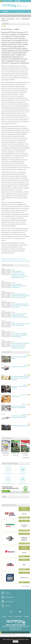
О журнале (26, 617)
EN (11, 1)
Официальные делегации (23, 483)
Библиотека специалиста (8, 473)
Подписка (8, 593)
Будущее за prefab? (16, 396)
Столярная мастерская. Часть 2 (19, 367)
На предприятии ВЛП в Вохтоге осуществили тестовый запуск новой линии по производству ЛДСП (21, 296)
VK (16, 1)
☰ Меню (5, 11)
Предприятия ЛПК (23, 473)
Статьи (18, 19)
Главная (3, 19)
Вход (6, 1)
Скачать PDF (6, 455)
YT (20, 612)
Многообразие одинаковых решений (21, 426)
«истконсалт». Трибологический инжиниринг (19, 387)
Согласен (16, 642)
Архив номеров (11, 19)
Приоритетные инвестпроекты (8, 483)
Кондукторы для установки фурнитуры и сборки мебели (18, 407)
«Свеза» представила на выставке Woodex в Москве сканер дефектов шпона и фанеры (20, 305)
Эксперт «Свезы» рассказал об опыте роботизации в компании (21, 324)
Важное (4, 617)
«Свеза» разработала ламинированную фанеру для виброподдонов (19, 286)
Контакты (8, 606)
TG (19, 1)
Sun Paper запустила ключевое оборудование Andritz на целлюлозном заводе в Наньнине (20, 315)
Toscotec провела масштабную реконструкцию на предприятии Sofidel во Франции (19, 335)
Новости (10, 617)
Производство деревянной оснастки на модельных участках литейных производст (21, 378)
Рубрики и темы (18, 617)
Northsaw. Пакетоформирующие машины (19, 358)
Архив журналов (9, 601)
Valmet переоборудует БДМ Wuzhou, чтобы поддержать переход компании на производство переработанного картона (20, 346)
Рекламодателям (10, 597)
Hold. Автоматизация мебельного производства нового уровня (20, 417)
